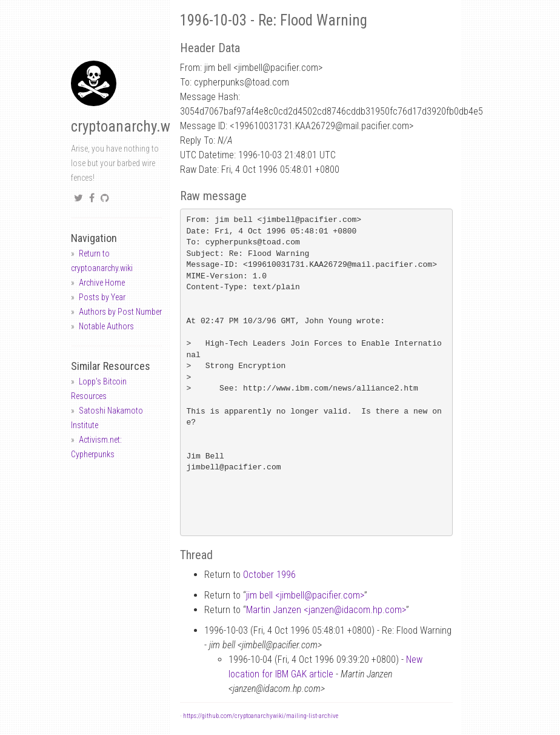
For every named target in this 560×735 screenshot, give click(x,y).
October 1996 (269, 575)
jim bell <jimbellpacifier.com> (305, 595)
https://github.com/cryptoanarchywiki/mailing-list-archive (261, 716)
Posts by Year (102, 297)
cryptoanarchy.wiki (128, 126)
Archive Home (102, 283)
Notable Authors (106, 326)
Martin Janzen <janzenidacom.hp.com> (326, 610)
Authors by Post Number (120, 312)
